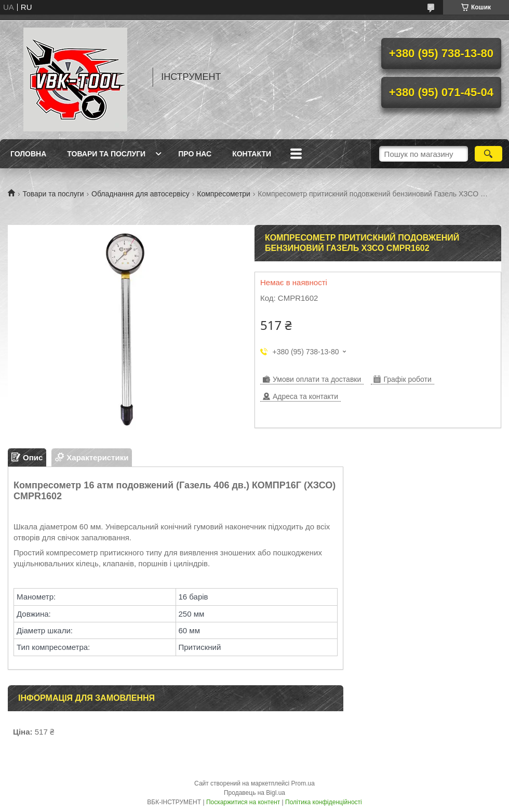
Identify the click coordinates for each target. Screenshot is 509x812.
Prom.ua (303, 783)
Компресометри (224, 194)
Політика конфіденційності (324, 802)
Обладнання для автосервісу (140, 194)
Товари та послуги (106, 154)
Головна (28, 154)
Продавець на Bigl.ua (254, 793)
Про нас (195, 154)
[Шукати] (488, 154)
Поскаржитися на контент (243, 802)
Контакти (252, 154)
